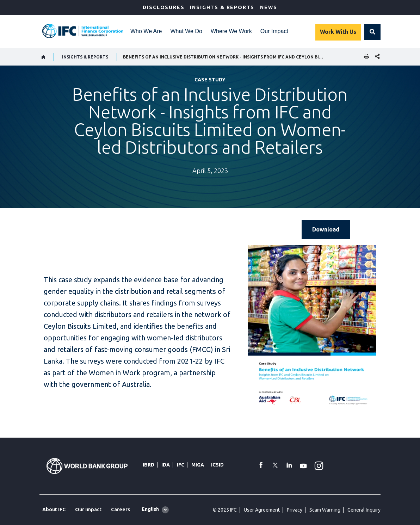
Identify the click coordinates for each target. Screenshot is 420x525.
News (268, 7)
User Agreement (262, 510)
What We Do (186, 31)
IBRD (149, 465)
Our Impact (274, 31)
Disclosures (163, 7)
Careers (121, 509)
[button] (372, 32)
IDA (166, 465)
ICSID (217, 465)
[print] (365, 57)
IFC (181, 465)
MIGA (198, 465)
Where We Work (231, 31)
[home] (44, 57)
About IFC (54, 509)
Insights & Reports (222, 7)
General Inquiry (364, 510)
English (150, 509)
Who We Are (146, 31)
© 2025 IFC (225, 510)
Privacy (295, 510)
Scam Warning (325, 510)
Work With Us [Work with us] (338, 32)
